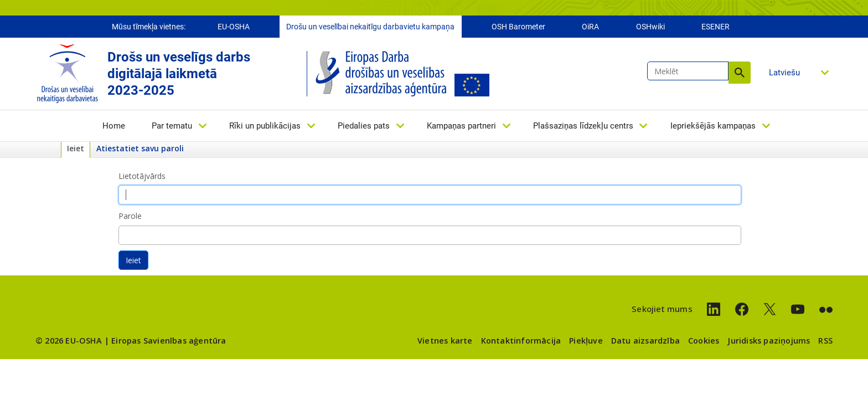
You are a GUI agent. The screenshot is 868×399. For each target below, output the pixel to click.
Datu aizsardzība (645, 341)
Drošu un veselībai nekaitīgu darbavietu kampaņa (370, 27)
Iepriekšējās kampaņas (713, 126)
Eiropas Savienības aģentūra (169, 341)
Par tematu (172, 126)
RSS (825, 341)
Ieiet (76, 148)
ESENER (715, 27)
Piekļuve (586, 341)
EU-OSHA (234, 27)
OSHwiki (650, 27)
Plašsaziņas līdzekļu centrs (583, 126)
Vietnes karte (445, 341)
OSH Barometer (518, 27)
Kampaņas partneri (461, 126)
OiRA (590, 27)
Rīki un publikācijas (265, 126)
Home (114, 126)
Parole (130, 216)
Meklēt (740, 73)
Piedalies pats (364, 126)
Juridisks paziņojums (769, 341)
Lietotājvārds (142, 176)
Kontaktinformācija (521, 341)
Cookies (704, 341)
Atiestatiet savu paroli (140, 148)
